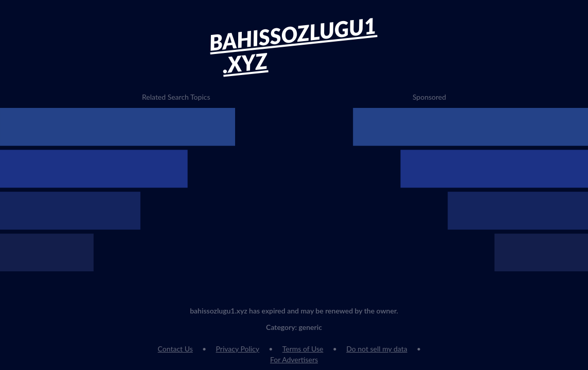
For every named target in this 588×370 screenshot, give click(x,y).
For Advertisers (294, 359)
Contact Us (175, 349)
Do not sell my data (377, 349)
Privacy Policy (238, 349)
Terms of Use (303, 349)
